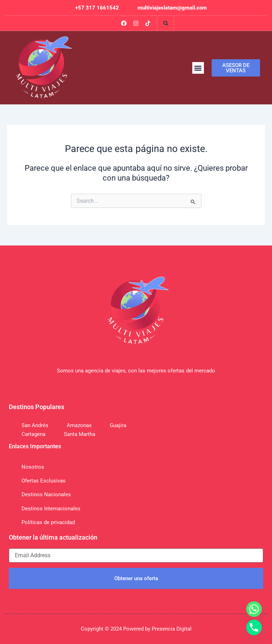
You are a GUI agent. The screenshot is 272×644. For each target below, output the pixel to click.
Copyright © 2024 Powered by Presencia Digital (136, 629)
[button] (166, 23)
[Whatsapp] (254, 609)
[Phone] (254, 627)
